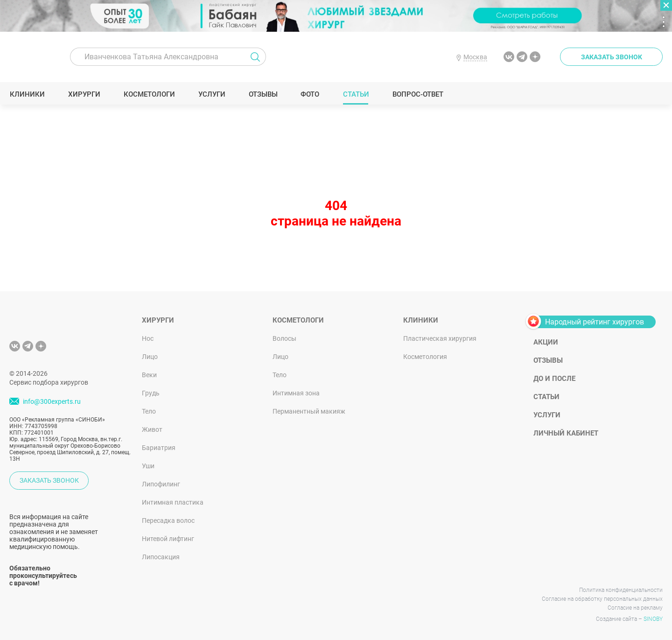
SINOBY (653, 619)
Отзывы (263, 94)
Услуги (212, 94)
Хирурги (84, 94)
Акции (546, 342)
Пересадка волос (168, 520)
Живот (152, 429)
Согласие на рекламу (635, 608)
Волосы (284, 338)
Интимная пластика (173, 502)
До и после (554, 379)
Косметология (425, 357)
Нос (148, 338)
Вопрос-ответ (417, 94)
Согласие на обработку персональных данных (602, 599)
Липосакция (161, 557)
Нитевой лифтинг (168, 539)
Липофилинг (161, 484)
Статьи (356, 94)
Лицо (150, 357)
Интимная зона (296, 393)
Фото (310, 94)
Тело (149, 411)
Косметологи (149, 94)
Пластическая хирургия (440, 338)
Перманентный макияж (309, 411)
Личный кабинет (566, 433)
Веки (149, 375)
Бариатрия (159, 448)
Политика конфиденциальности (621, 590)
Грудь (151, 393)
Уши (148, 466)
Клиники (27, 94)
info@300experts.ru (52, 401)
